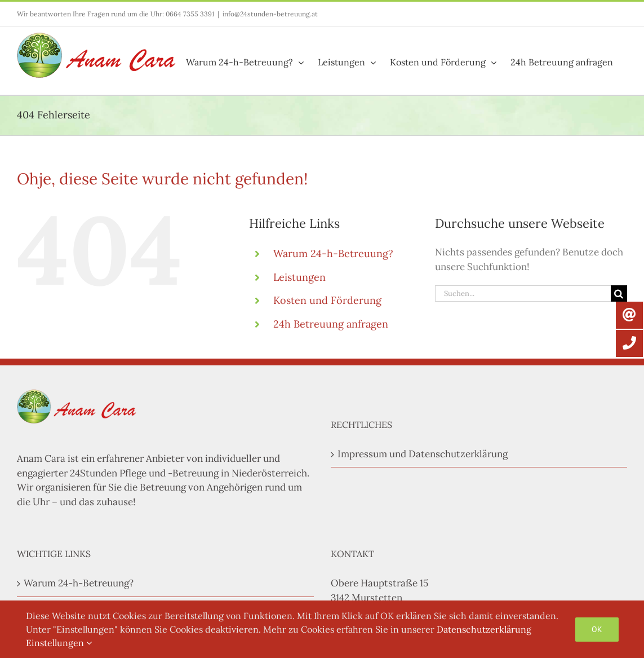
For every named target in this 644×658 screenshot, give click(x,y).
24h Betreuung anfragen (331, 324)
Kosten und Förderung (327, 300)
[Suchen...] (523, 293)
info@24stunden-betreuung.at (270, 14)
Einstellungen (59, 643)
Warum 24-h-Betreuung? (333, 253)
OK (597, 629)
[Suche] (619, 293)
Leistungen (299, 277)
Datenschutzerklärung (484, 629)
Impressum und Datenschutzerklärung (423, 454)
